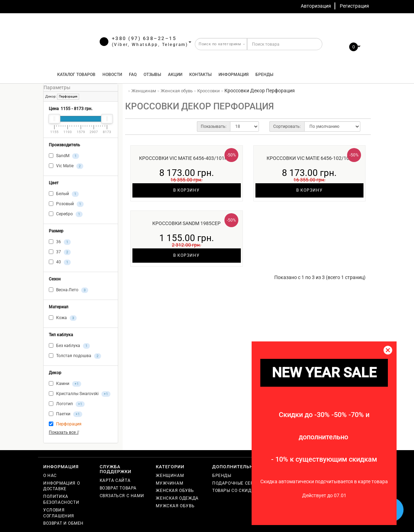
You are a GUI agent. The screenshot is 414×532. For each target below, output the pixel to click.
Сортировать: (287, 126)
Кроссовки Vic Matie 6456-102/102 (309, 158)
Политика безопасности (61, 499)
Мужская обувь (175, 506)
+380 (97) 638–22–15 (144, 38)
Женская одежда (177, 498)
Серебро (66, 214)
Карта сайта (115, 480)
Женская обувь (175, 491)
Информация (233, 75)
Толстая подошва (75, 356)
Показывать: (214, 126)
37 (60, 252)
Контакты (200, 75)
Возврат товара (118, 488)
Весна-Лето (68, 290)
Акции (175, 75)
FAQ (133, 75)
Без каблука (69, 346)
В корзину (186, 190)
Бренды (264, 75)
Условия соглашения (59, 513)
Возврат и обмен (63, 523)
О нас (50, 476)
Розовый (66, 204)
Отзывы (152, 75)
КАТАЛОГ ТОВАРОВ (75, 75)
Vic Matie (66, 166)
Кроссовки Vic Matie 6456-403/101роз (186, 158)
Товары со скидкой (236, 491)
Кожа (63, 318)
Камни (65, 384)
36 (60, 242)
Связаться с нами (122, 496)
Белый (64, 194)
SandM (64, 156)
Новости (112, 75)
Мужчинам (169, 483)
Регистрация (354, 6)
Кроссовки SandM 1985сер (186, 223)
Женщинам (170, 476)
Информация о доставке (62, 486)
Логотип (67, 404)
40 (60, 262)
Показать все (64, 432)
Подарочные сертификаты (245, 483)
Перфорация (68, 97)
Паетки (66, 414)
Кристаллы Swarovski (80, 394)
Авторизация (316, 6)
